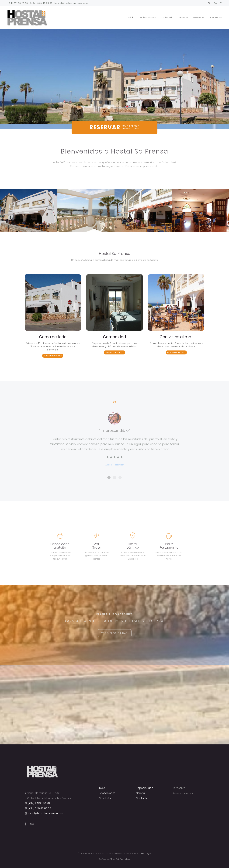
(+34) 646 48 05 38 (41, 3)
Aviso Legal (146, 853)
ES (209, 3)
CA (215, 3)
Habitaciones (148, 17)
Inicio (131, 17)
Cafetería (167, 17)
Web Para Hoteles (123, 859)
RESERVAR (199, 17)
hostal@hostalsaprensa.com (72, 3)
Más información (53, 356)
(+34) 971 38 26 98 (17, 3)
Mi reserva (179, 788)
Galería (183, 17)
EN (221, 3)
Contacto (216, 17)
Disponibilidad (145, 788)
